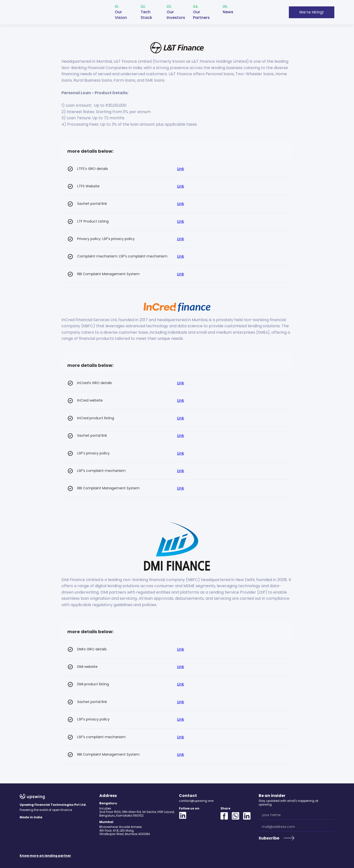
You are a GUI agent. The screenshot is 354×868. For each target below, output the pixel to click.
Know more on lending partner (45, 856)
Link (181, 169)
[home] (41, 12)
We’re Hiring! (311, 12)
